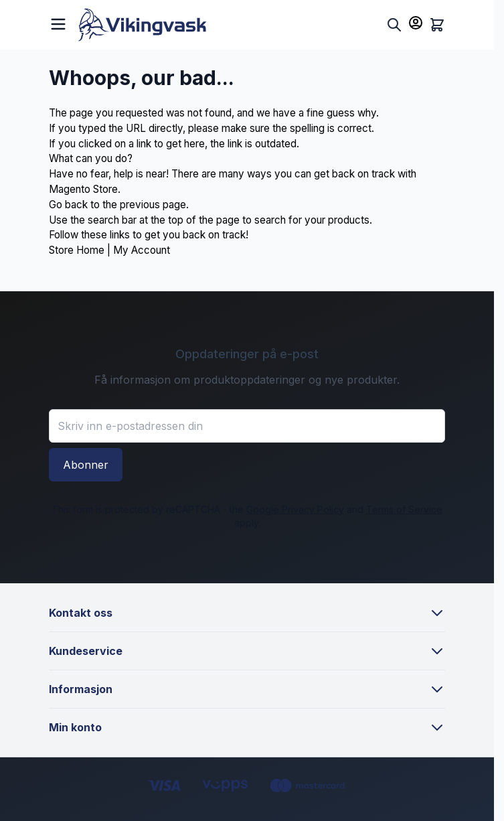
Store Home (77, 250)
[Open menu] (58, 22)
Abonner (86, 465)
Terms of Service (404, 509)
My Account (142, 250)
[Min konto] (416, 23)
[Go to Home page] (230, 25)
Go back (68, 205)
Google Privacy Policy (295, 509)
